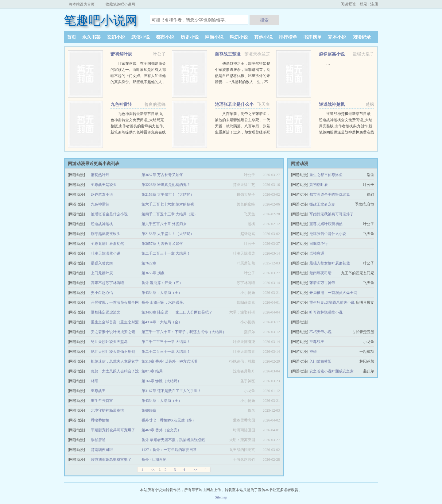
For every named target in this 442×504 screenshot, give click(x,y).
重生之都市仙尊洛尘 (326, 175)
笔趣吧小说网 (101, 20)
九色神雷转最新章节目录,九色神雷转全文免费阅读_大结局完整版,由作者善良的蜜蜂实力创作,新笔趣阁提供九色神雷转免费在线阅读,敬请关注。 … (138, 126)
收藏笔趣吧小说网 (120, 4)
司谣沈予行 (319, 244)
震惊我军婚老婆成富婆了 (111, 460)
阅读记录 (362, 37)
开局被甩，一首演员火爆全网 (115, 302)
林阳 (95, 381)
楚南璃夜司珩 (102, 450)
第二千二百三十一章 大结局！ (166, 253)
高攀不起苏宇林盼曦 (107, 283)
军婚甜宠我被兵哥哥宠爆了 (113, 430)
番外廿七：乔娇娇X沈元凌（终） (169, 420)
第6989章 (149, 410)
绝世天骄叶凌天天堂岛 (109, 342)
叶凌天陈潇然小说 (106, 253)
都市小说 (165, 37)
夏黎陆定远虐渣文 (106, 312)
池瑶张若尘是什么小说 (109, 214)
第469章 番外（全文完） (161, 430)
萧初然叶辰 (121, 54)
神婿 (313, 352)
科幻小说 (239, 37)
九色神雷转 (121, 104)
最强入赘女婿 (102, 263)
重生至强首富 (102, 401)
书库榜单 (312, 37)
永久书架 (91, 37)
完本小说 (337, 37)
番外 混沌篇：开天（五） (162, 283)
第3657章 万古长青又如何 (162, 175)
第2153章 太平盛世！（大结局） (168, 194)
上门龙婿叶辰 (102, 273)
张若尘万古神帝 (322, 283)
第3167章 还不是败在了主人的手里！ (171, 391)
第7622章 (149, 263)
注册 (374, 4)
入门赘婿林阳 (320, 361)
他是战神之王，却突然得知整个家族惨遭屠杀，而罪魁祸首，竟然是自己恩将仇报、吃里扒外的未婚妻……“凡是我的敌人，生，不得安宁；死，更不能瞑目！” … (242, 76)
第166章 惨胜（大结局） (161, 381)
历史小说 (190, 37)
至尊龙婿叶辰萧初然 (107, 244)
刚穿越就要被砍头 (106, 234)
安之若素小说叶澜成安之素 (113, 332)
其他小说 (263, 37)
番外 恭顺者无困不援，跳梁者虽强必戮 (173, 440)
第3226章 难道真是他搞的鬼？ (166, 185)
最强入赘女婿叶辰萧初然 (330, 263)
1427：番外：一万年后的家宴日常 (169, 450)
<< (153, 469)
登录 (363, 4)
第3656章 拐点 (153, 273)
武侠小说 (141, 37)
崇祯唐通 (98, 440)
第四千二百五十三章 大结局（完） (170, 214)
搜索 (264, 20)
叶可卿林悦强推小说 (326, 312)
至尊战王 (98, 391)
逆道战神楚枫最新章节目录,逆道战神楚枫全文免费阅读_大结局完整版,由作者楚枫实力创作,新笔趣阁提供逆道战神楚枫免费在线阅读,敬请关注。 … (347, 126)
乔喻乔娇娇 (100, 420)
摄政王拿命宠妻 (322, 204)
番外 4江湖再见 (154, 460)
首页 (72, 37)
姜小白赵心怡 (102, 293)
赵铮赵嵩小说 (332, 54)
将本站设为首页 (82, 4)
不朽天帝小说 (320, 332)
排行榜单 (288, 37)
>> (195, 469)
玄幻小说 (116, 37)
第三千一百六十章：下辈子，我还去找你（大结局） (184, 332)
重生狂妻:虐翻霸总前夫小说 (332, 302)
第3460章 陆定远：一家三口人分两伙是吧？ (177, 312)
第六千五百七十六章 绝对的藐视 (168, 204)
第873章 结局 (152, 371)
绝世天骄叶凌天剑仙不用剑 (113, 352)
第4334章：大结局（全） (162, 293)
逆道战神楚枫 (332, 104)
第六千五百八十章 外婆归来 (164, 224)
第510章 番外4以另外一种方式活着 (170, 361)
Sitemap (221, 497)
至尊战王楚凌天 (104, 185)
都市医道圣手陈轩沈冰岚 (330, 194)
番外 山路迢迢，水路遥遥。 (164, 302)
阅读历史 (349, 4)
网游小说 (214, 37)
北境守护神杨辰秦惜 (107, 410)
